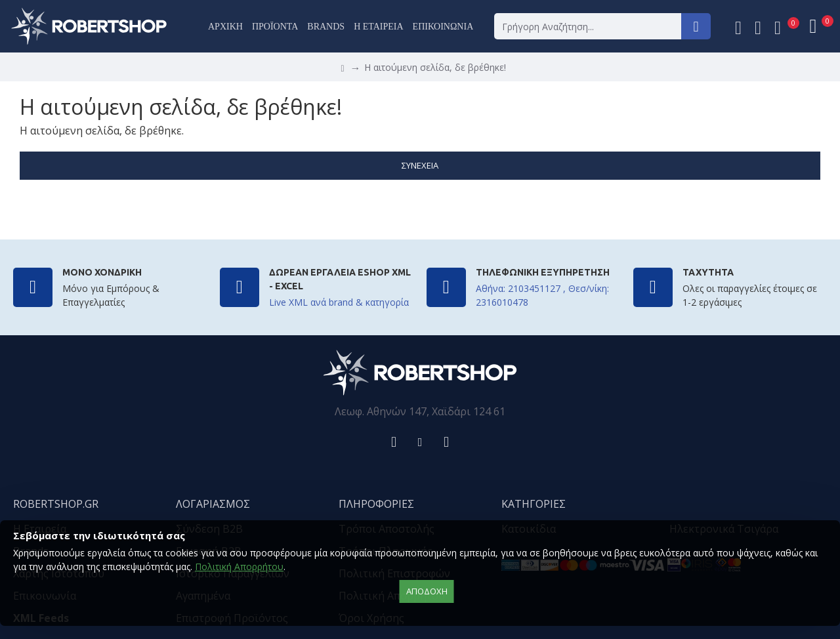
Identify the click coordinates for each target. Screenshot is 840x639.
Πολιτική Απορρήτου (239, 567)
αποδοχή (427, 591)
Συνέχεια (420, 165)
